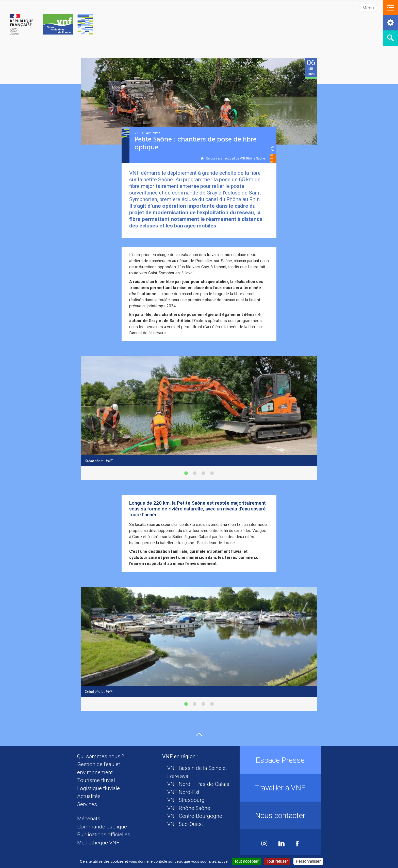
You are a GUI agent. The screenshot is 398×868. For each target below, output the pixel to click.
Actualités (89, 796)
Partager (271, 149)
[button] (390, 8)
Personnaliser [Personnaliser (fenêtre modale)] (308, 861)
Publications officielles (104, 835)
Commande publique (102, 827)
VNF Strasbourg (186, 800)
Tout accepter (246, 861)
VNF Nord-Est (183, 792)
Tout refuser (277, 861)
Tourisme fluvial (96, 780)
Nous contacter (280, 815)
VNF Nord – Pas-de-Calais (198, 784)
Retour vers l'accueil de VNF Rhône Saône (235, 158)
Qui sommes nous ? (101, 756)
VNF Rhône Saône (189, 808)
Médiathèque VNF (98, 843)
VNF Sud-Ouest (185, 824)
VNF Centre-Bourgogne (195, 816)
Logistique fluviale (98, 788)
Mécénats (89, 819)
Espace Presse (280, 760)
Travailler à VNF (280, 788)
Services (87, 804)
